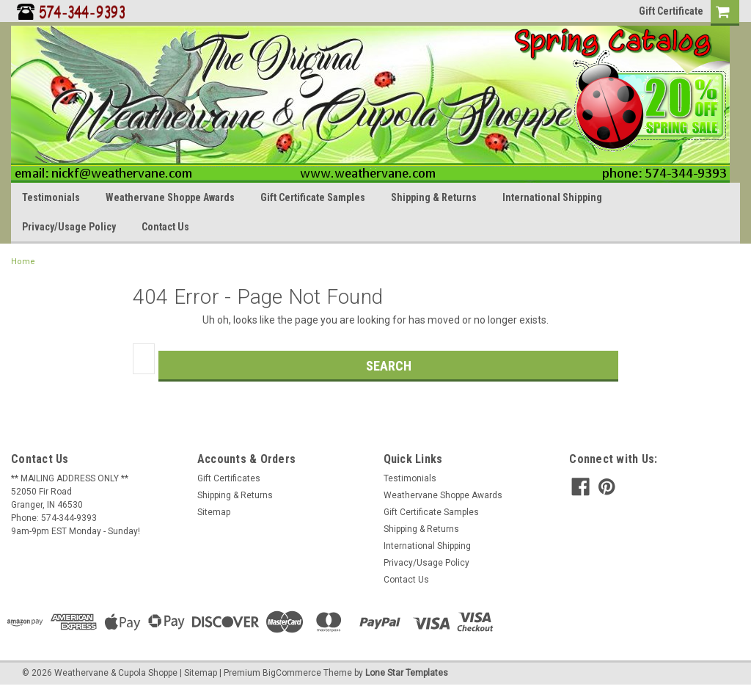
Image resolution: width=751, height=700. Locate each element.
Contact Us (165, 227)
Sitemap (214, 512)
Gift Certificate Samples (313, 197)
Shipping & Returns (434, 197)
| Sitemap (198, 673)
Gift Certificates (229, 478)
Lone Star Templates (407, 673)
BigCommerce (292, 673)
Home (23, 262)
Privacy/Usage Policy (69, 227)
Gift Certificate (671, 11)
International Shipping (552, 197)
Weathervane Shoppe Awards (170, 197)
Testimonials (51, 197)
